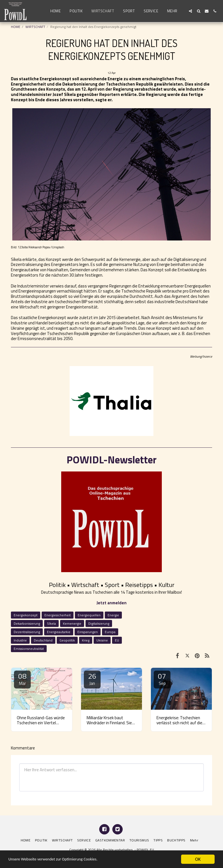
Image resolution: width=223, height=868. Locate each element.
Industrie (20, 640)
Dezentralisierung (27, 632)
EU (117, 640)
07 (162, 679)
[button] (190, 11)
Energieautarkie (59, 632)
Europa (110, 632)
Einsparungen (88, 632)
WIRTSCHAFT (35, 27)
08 (22, 679)
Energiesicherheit (58, 615)
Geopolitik (67, 640)
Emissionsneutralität (29, 649)
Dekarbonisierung (27, 623)
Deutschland (43, 640)
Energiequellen (89, 615)
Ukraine (102, 640)
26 (92, 679)
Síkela (51, 623)
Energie (113, 615)
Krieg (86, 640)
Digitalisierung (99, 623)
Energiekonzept (26, 615)
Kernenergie (72, 623)
